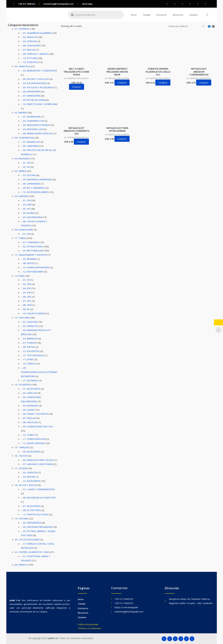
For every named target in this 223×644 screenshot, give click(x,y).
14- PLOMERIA (22, 385)
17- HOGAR (21, 468)
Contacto (161, 15)
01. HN (27, 163)
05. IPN (27, 292)
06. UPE (27, 297)
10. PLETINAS (30, 58)
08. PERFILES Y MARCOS (36, 54)
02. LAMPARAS (31, 146)
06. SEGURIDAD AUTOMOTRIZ (39, 498)
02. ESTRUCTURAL (33, 246)
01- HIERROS (22, 29)
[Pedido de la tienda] (186, 26)
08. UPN (27, 305)
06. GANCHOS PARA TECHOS (38, 460)
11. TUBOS (20, 238)
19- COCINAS (21, 519)
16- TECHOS (21, 456)
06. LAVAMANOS (32, 184)
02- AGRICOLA (22, 66)
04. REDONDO (22, 158)
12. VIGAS (20, 276)
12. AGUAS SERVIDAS (34, 443)
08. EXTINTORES (32, 510)
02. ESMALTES (31, 326)
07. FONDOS (30, 343)
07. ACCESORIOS (32, 506)
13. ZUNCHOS (30, 62)
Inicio (134, 15)
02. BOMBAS (30, 259)
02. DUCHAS (29, 175)
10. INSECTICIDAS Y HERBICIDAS (40, 104)
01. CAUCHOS (30, 322)
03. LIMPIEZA (30, 472)
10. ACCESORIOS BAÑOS (36, 192)
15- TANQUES (22, 447)
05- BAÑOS (20, 171)
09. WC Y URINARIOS (34, 188)
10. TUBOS (29, 435)
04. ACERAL (29, 213)
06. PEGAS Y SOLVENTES (36, 414)
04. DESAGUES (31, 406)
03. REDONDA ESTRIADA (36, 125)
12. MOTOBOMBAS (33, 272)
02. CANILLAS (30, 393)
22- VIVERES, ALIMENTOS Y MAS (32, 552)
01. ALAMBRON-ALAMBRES (37, 33)
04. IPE (27, 288)
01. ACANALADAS (32, 117)
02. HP (27, 167)
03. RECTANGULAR (33, 251)
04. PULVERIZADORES (35, 83)
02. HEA (27, 284)
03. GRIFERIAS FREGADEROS (38, 527)
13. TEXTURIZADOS (33, 355)
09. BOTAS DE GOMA (34, 100)
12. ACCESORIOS (32, 481)
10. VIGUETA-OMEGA (34, 313)
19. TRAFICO (30, 364)
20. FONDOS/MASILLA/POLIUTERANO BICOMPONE (39, 372)
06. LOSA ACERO (32, 45)
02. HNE (27, 204)
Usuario (194, 15)
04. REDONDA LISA (33, 129)
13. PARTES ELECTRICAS (36, 514)
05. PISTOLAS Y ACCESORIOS (38, 87)
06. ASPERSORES (32, 91)
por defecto (21, 565)
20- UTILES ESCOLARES (27, 539)
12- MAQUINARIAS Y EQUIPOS (31, 255)
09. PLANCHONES (24, 230)
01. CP (26, 280)
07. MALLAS (29, 50)
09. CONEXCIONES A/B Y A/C (38, 426)
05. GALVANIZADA (32, 217)
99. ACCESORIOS (32, 452)
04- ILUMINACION (24, 138)
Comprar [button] (77, 86)
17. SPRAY (28, 359)
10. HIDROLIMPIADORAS (36, 267)
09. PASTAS (29, 347)
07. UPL (27, 301)
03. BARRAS (21, 112)
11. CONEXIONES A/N (34, 439)
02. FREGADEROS (32, 523)
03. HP (27, 209)
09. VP (26, 309)
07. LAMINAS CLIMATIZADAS (38, 464)
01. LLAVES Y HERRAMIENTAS (39, 489)
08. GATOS (29, 263)
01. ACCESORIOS (32, 389)
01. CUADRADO (31, 242)
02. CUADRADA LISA (33, 121)
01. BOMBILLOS (31, 142)
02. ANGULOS (30, 37)
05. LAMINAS (21, 196)
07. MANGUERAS (32, 96)
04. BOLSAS (29, 477)
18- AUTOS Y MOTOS (26, 485)
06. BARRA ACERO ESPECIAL (38, 133)
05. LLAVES (29, 410)
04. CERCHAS (30, 41)
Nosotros (178, 15)
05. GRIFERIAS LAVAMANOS (38, 179)
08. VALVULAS (30, 422)
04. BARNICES (30, 338)
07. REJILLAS (30, 418)
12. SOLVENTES (31, 351)
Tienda (146, 15)
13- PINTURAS (22, 318)
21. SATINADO (31, 380)
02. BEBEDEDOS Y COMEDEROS (40, 71)
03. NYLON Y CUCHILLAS (36, 79)
